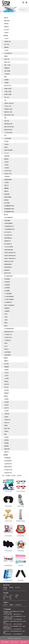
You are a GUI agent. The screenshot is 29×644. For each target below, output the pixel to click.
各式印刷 (6, 364)
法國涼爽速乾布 (8, 238)
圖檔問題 (6, 446)
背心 (5, 100)
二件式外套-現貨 (8, 133)
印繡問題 (6, 443)
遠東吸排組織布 (8, 264)
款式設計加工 (18, 605)
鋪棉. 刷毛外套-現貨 (9, 127)
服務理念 (6, 24)
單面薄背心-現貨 (8, 109)
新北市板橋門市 (8, 461)
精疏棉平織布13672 (9, 332)
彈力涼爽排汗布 (8, 244)
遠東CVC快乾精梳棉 (9, 305)
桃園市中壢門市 (8, 467)
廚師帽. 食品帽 (8, 89)
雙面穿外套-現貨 (8, 130)
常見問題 (6, 437)
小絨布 (6, 317)
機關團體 (6, 188)
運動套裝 (6, 47)
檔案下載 (6, 452)
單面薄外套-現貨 (8, 124)
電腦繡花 (11, 605)
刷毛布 (6, 326)
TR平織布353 (7, 340)
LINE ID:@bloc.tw (17, 614)
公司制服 (6, 182)
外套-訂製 (7, 121)
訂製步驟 (6, 402)
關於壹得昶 (7, 21)
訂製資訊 (6, 396)
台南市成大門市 (8, 473)
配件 (16, 597)
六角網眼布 (7, 311)
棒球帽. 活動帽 (8, 94)
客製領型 (6, 200)
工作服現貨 (7, 74)
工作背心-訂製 (8, 106)
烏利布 (6, 343)
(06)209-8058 (8, 634)
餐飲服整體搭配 (8, 180)
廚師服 (6, 56)
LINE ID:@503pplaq (18, 619)
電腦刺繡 (6, 367)
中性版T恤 (7, 414)
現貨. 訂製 (7, 59)
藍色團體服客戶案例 (9, 209)
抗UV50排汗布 (8, 232)
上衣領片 (6, 376)
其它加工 (6, 387)
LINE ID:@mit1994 (17, 629)
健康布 (6, 323)
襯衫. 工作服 (7, 65)
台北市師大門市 (8, 464)
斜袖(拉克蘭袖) (8, 197)
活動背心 (6, 431)
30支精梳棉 (7, 285)
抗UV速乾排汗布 (8, 235)
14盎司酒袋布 (8, 355)
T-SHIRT (6, 38)
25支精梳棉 (7, 282)
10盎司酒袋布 (8, 352)
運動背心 (6, 191)
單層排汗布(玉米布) (9, 261)
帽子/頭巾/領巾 (8, 86)
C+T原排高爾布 (8, 294)
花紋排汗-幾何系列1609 (10, 256)
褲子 (5, 135)
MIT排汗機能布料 (8, 217)
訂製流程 (6, 399)
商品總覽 (6, 36)
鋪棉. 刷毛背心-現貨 (9, 115)
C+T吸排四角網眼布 (9, 297)
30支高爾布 (7, 291)
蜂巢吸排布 (7, 270)
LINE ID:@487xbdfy (17, 624)
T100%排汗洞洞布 (9, 247)
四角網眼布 (7, 308)
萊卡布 (6, 314)
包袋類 (6, 147)
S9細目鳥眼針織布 (9, 250)
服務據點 (6, 455)
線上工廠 (6, 30)
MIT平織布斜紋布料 (9, 329)
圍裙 (5, 77)
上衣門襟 (6, 378)
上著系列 (6, 162)
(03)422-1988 (8, 624)
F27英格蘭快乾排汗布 (9, 229)
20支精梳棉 (7, 279)
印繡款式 (6, 358)
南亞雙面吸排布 (8, 267)
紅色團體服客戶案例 (9, 206)
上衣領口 (6, 373)
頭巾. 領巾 (7, 97)
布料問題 (6, 440)
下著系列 (6, 165)
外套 (5, 118)
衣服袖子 (6, 381)
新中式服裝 (7, 203)
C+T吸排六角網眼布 (9, 299)
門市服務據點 (7, 609)
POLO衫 (6, 50)
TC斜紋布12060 (8, 337)
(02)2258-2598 (9, 614)
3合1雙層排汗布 (8, 302)
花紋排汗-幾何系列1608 (10, 253)
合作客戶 (6, 33)
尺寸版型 (6, 411)
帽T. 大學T (7, 44)
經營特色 (6, 27)
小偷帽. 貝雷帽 (8, 91)
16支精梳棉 (7, 288)
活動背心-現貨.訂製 (9, 103)
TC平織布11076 (8, 335)
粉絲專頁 (24, 642)
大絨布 (6, 320)
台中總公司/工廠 (8, 470)
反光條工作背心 (8, 174)
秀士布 (6, 346)
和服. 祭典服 (7, 71)
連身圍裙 (6, 80)
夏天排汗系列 (7, 273)
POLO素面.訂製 (8, 53)
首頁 (3, 476)
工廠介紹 (6, 18)
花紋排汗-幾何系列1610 (10, 258)
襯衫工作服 (7, 428)
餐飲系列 (6, 159)
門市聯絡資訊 (7, 458)
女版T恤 (6, 417)
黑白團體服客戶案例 (9, 212)
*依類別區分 (7, 177)
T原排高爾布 (7, 221)
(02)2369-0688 (9, 619)
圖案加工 (6, 361)
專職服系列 (7, 68)
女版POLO (7, 423)
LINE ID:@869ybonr (18, 634)
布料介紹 (6, 215)
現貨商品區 (7, 156)
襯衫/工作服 (7, 62)
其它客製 (6, 153)
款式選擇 (6, 370)
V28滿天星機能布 (8, 223)
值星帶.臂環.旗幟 (8, 150)
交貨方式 (6, 408)
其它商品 (6, 141)
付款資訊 (6, 405)
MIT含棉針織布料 (8, 276)
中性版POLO (7, 420)
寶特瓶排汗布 (7, 241)
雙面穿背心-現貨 (8, 112)
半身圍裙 (6, 83)
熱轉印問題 (7, 449)
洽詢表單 (14, 642)
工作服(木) (7, 168)
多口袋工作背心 (8, 171)
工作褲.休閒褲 (8, 138)
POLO (11, 595)
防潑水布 (6, 349)
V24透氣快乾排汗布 (9, 226)
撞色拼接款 (7, 194)
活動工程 (6, 185)
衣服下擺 (6, 384)
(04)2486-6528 (9, 629)
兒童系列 (6, 144)
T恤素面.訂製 (7, 41)
